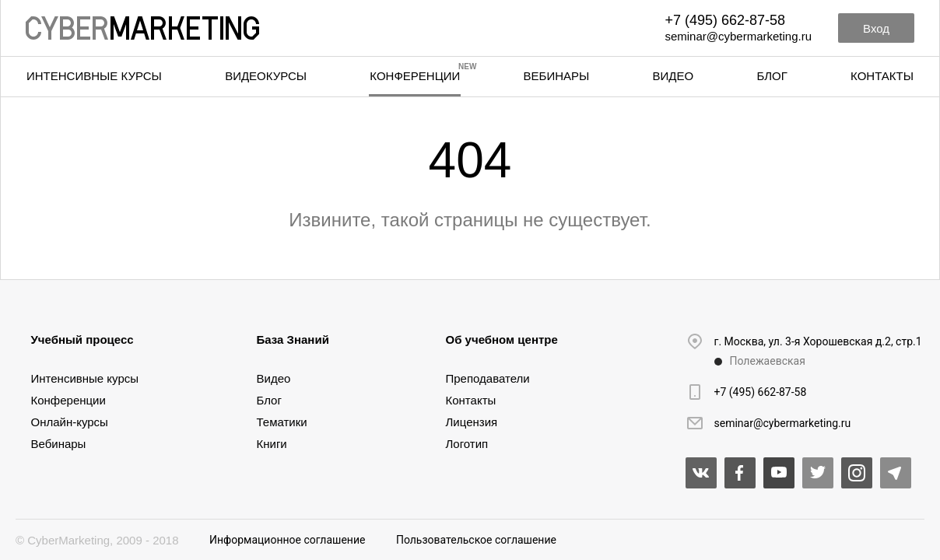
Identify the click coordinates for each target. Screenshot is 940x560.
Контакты (882, 76)
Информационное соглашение (287, 540)
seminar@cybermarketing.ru (738, 36)
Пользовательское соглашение (476, 540)
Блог (772, 76)
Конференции (415, 76)
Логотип (467, 444)
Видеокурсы (266, 76)
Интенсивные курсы (94, 76)
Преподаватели (488, 378)
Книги (272, 444)
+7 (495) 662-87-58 (725, 20)
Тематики (282, 422)
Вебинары (557, 76)
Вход (876, 28)
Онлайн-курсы (70, 422)
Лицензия (472, 422)
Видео (673, 76)
